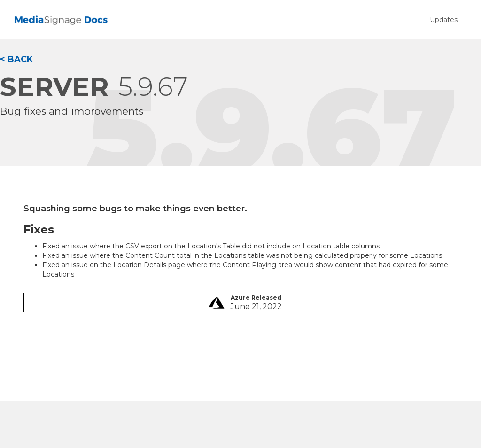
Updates (444, 20)
